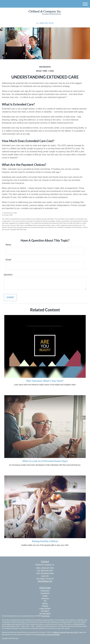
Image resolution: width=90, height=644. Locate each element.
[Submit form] (10, 298)
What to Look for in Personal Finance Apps (45, 461)
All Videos (45, 611)
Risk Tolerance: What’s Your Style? (45, 381)
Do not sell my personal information (49, 634)
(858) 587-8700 (45, 23)
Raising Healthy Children (45, 541)
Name (8, 245)
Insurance (45, 598)
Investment (45, 593)
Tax (45, 601)
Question (8, 275)
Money (45, 603)
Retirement (45, 591)
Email (8, 260)
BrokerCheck (46, 616)
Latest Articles (45, 609)
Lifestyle (45, 606)
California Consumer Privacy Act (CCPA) (65, 632)
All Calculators (45, 614)
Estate (45, 596)
